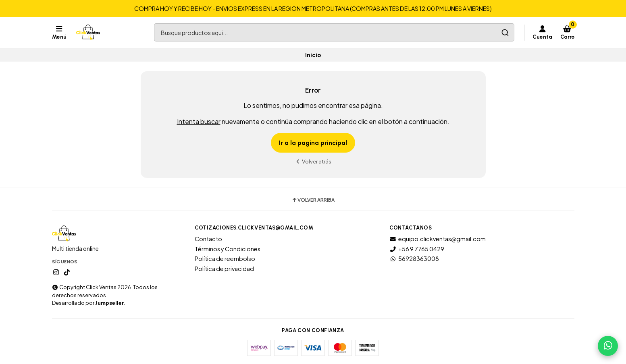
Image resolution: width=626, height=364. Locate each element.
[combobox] (334, 32)
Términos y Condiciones (228, 249)
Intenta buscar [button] (199, 121)
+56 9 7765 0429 (417, 249)
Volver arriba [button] (313, 200)
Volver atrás (313, 161)
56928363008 (414, 259)
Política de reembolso (225, 259)
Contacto (208, 239)
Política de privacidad (224, 269)
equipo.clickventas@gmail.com (438, 239)
